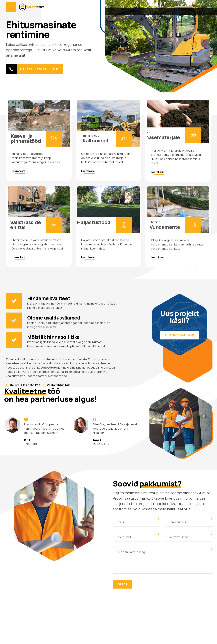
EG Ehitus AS (101, 444)
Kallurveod (96, 141)
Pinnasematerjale (159, 141)
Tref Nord (31, 444)
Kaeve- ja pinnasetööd (26, 138)
